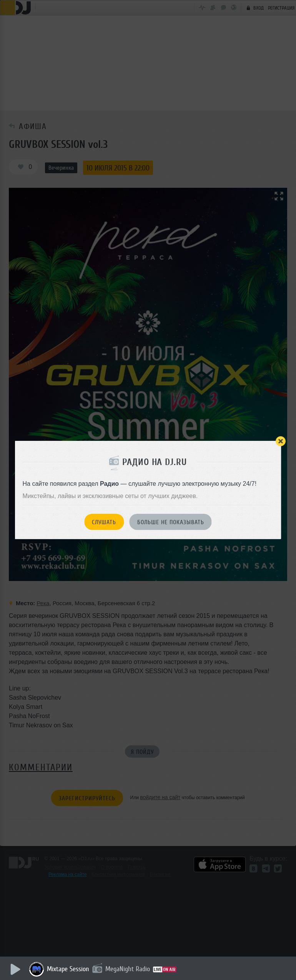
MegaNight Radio (128, 969)
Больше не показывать (171, 522)
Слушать (104, 522)
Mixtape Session (68, 969)
